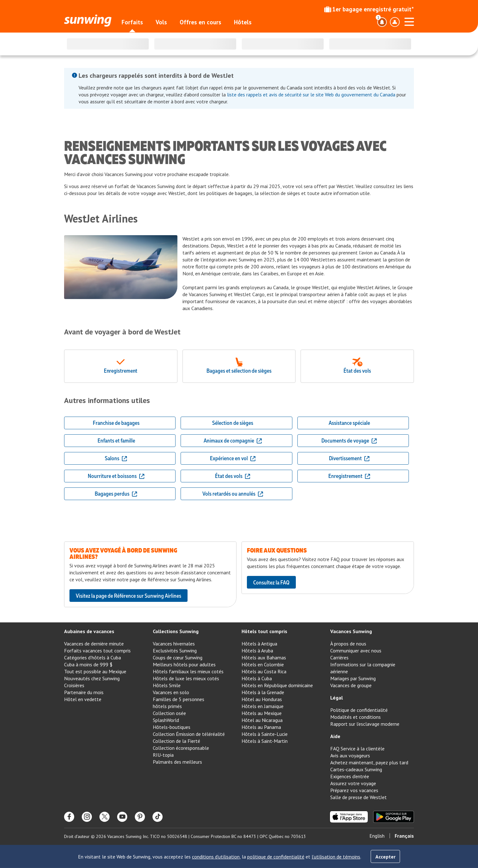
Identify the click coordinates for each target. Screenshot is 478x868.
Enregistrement (350, 476)
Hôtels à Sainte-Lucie (265, 734)
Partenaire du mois (84, 692)
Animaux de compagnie (233, 440)
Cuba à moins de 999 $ (88, 664)
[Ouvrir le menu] (409, 21)
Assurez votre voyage (353, 783)
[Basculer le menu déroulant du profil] (395, 22)
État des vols (233, 476)
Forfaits (132, 22)
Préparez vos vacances (354, 790)
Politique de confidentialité (359, 710)
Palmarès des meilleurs (177, 762)
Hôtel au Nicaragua (262, 720)
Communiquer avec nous (356, 651)
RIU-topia (163, 755)
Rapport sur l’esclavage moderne (365, 724)
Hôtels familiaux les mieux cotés (188, 671)
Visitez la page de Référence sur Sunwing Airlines (128, 596)
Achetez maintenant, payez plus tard (369, 762)
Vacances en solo (171, 692)
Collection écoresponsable (181, 748)
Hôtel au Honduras (262, 699)
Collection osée (169, 713)
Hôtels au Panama (261, 727)
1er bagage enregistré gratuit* (369, 9)
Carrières (339, 657)
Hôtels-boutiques (172, 727)
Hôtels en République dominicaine (277, 685)
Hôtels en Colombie (263, 664)
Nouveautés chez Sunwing (92, 678)
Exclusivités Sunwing (175, 651)
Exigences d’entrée (350, 776)
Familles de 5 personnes (179, 699)
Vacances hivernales (174, 644)
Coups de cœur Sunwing (178, 657)
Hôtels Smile (167, 685)
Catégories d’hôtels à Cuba (93, 657)
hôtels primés (167, 706)
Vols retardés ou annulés (233, 493)
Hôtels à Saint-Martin (265, 741)
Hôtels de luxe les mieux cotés (186, 678)
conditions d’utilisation (216, 857)
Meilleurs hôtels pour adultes (184, 664)
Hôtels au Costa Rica (264, 671)
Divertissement (350, 458)
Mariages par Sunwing (353, 678)
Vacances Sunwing (351, 631)
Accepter (385, 857)
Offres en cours (200, 22)
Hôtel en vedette (83, 699)
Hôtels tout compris (264, 631)
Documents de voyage (349, 440)
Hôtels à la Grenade (263, 692)
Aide (335, 736)
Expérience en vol (233, 458)
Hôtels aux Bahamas (264, 657)
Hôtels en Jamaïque (263, 706)
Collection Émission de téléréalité (189, 734)
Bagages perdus (116, 493)
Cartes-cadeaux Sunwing (356, 769)
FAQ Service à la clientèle (357, 749)
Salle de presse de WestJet (358, 797)
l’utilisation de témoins (336, 857)
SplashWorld (166, 720)
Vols (161, 22)
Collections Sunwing (176, 631)
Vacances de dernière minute (94, 644)
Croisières (74, 685)
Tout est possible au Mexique (95, 671)
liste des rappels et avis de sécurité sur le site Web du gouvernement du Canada (311, 95)
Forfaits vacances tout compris (97, 651)
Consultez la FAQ (271, 582)
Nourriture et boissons (116, 476)
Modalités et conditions (356, 717)
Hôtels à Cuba (257, 678)
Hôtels (243, 22)
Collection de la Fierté (176, 741)
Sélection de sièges (233, 423)
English (377, 836)
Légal (337, 698)
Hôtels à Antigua (259, 644)
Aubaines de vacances (89, 631)
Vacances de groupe (351, 685)
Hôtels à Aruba (257, 651)
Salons (116, 458)
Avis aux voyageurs (350, 755)
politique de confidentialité (276, 857)
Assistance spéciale (349, 423)
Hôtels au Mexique (262, 713)
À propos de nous (348, 644)
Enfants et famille (116, 440)
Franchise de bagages (116, 423)
